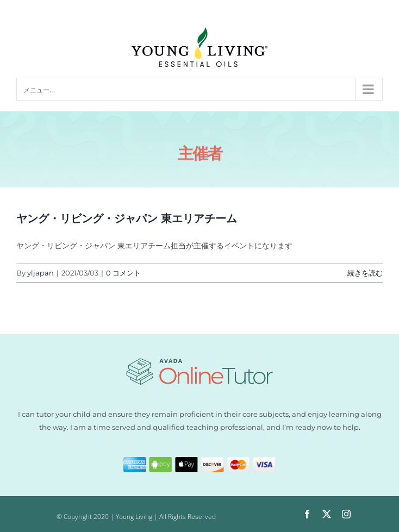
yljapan (40, 273)
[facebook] (307, 514)
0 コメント (123, 273)
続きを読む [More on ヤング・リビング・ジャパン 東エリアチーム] (365, 273)
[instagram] (346, 514)
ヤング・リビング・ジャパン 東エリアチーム (127, 218)
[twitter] (327, 514)
